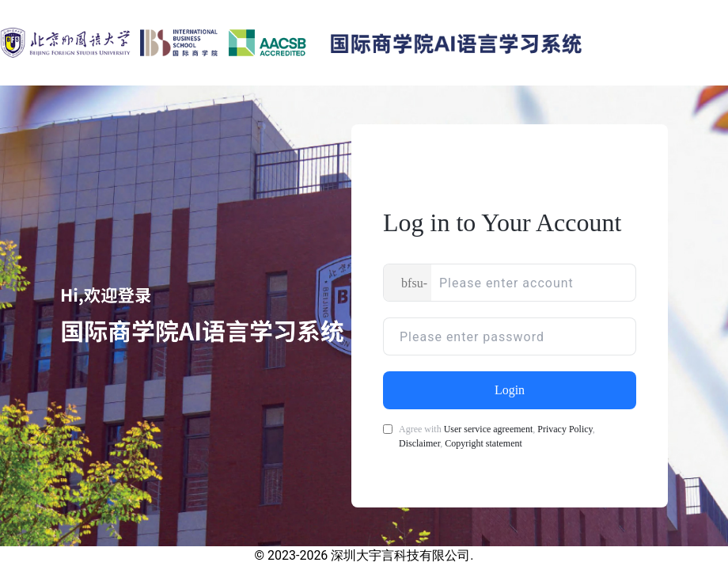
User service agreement (489, 429)
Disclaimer (419, 443)
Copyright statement (483, 443)
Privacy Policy (565, 429)
